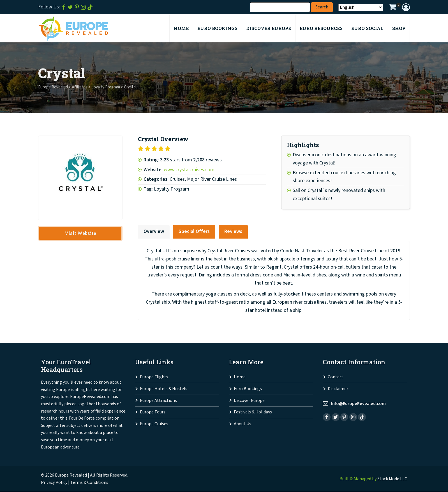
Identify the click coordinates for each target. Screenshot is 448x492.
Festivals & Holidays (253, 412)
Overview (154, 231)
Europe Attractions (158, 401)
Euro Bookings (248, 389)
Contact (336, 377)
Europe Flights (154, 377)
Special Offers (194, 231)
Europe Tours (153, 412)
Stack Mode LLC (392, 479)
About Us (243, 424)
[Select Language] (361, 7)
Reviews (233, 231)
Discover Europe (249, 401)
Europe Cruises (154, 424)
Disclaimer (338, 389)
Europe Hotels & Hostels (164, 389)
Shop (399, 28)
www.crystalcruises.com (189, 170)
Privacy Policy (54, 483)
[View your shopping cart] (392, 8)
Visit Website (80, 233)
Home (240, 377)
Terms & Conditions (89, 483)
